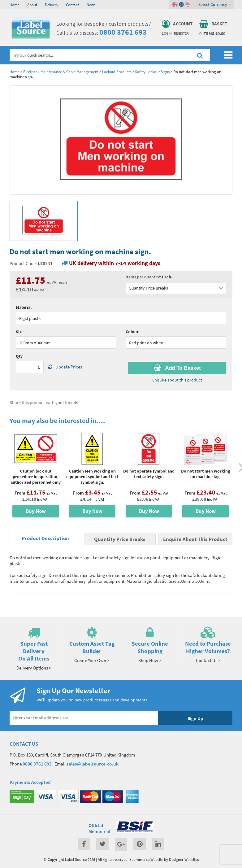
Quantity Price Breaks (176, 288)
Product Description (45, 538)
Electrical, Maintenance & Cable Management (61, 72)
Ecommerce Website (146, 859)
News (91, 5)
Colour (132, 332)
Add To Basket (177, 368)
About (32, 5)
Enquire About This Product (195, 539)
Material (24, 307)
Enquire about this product (177, 380)
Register (181, 33)
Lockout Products (117, 72)
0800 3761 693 (123, 32)
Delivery (52, 5)
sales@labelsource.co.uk (93, 764)
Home (15, 5)
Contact (72, 5)
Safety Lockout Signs (152, 72)
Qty (19, 356)
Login (167, 33)
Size (20, 332)
